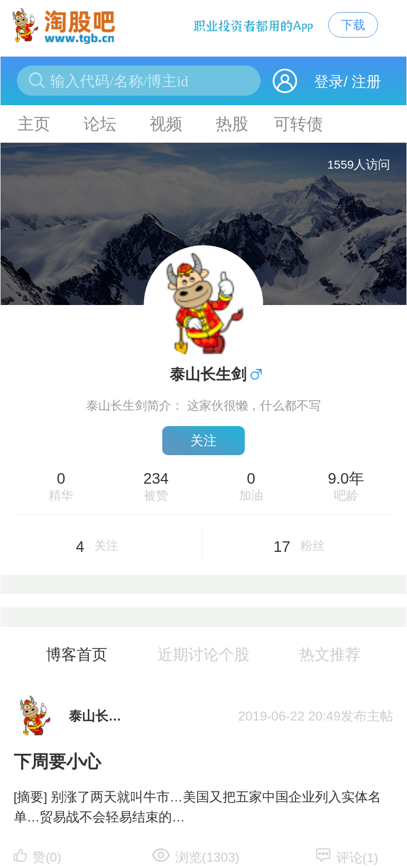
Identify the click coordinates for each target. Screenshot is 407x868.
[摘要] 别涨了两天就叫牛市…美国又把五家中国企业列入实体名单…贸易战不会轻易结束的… (197, 807)
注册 (366, 82)
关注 (203, 441)
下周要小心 (57, 761)
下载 (353, 25)
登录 (329, 82)
